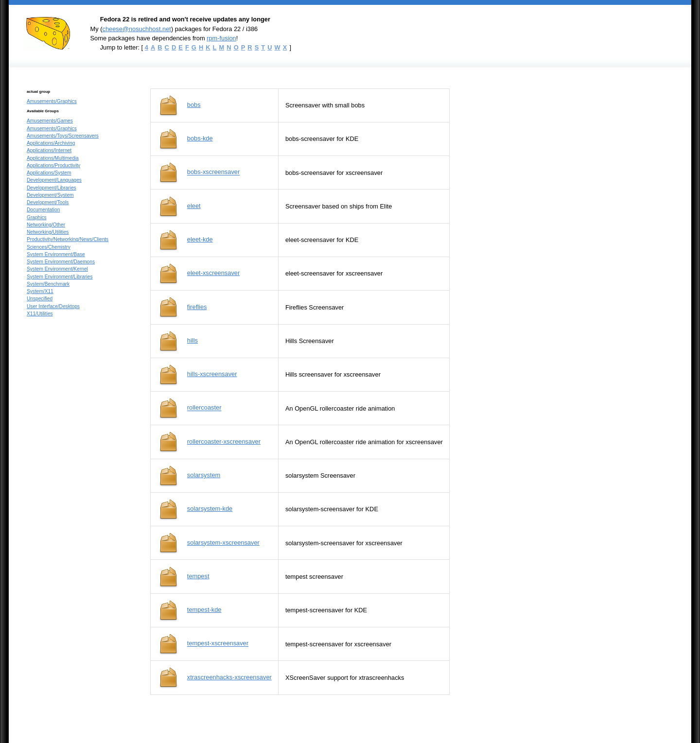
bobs (194, 105)
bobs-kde (200, 138)
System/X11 (40, 291)
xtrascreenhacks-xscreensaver (229, 677)
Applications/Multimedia (53, 158)
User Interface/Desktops (53, 306)
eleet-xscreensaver (213, 273)
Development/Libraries (52, 188)
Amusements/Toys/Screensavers (63, 136)
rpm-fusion (221, 38)
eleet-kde (200, 239)
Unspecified (40, 299)
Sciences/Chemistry (49, 247)
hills (192, 340)
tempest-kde (204, 610)
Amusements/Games (50, 121)
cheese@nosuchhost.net (136, 29)
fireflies (197, 307)
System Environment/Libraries (60, 277)
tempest (198, 576)
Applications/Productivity (53, 165)
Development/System (50, 195)
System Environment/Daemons (61, 262)
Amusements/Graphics (52, 101)
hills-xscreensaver (212, 374)
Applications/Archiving (51, 143)
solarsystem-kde (210, 509)
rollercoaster (204, 408)
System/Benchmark (48, 284)
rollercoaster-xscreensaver (224, 441)
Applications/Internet (49, 150)
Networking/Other (46, 225)
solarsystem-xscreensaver (223, 543)
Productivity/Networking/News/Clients (68, 239)
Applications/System (49, 173)
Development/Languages (54, 180)
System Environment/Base (56, 254)
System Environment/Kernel (57, 269)
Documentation (43, 210)
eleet (194, 206)
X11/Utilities (40, 314)
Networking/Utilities (48, 232)
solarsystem (204, 475)
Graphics (37, 217)
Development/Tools (48, 202)
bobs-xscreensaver (213, 172)
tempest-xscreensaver (218, 644)
